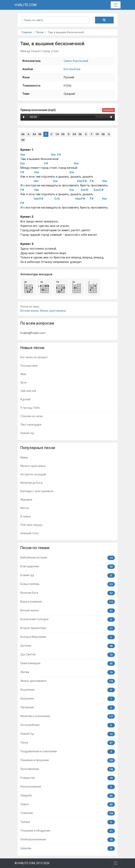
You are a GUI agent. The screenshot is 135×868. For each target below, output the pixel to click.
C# (57, 134)
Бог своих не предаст (34, 357)
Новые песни (32, 348)
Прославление (68, 769)
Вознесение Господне (68, 619)
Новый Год (68, 734)
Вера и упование (68, 602)
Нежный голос (30, 533)
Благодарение (68, 567)
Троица (68, 822)
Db (63, 134)
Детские (68, 646)
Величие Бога (68, 593)
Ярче (24, 383)
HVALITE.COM (26, 5)
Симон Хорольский (76, 61)
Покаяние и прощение (68, 760)
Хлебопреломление (68, 840)
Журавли (26, 500)
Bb (40, 134)
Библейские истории (68, 558)
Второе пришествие (68, 628)
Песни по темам (35, 548)
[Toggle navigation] (116, 5)
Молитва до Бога (31, 483)
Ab (23, 134)
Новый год (27, 433)
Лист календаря (31, 425)
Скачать (108, 110)
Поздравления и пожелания (68, 752)
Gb (103, 134)
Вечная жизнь (30, 311)
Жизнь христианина (53, 311)
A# (34, 134)
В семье (26, 516)
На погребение (68, 725)
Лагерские (68, 708)
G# (23, 140)
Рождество (68, 778)
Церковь (68, 849)
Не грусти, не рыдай (33, 474)
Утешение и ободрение (68, 831)
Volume (111, 117)
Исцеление (68, 690)
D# (74, 134)
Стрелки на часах (32, 416)
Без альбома (72, 69)
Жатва (68, 672)
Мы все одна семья (33, 466)
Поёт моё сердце (31, 525)
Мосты (25, 508)
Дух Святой (68, 655)
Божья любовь (68, 584)
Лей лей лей (28, 391)
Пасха (68, 743)
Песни (40, 32)
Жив (23, 374)
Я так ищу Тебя (30, 408)
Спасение (68, 813)
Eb (80, 134)
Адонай (25, 399)
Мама (24, 457)
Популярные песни (38, 448)
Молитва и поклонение (68, 716)
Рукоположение (68, 787)
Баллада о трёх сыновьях (37, 491)
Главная (27, 32)
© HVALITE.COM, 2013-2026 (32, 863)
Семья (68, 804)
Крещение (68, 699)
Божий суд (68, 575)
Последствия (29, 366)
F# (97, 134)
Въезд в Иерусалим (68, 637)
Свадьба (68, 796)
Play (24, 117)
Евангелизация (68, 664)
